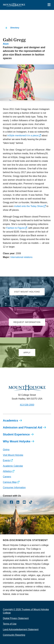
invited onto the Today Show (29, 206)
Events (6, 460)
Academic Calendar (13, 466)
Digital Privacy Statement (16, 618)
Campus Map (10, 482)
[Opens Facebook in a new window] (11, 502)
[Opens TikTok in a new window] (31, 502)
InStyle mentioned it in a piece (23, 136)
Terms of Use (10, 624)
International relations (21, 257)
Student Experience (16, 434)
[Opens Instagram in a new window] (5, 502)
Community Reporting (14, 635)
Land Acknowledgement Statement (21, 629)
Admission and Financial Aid (23, 427)
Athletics (7, 471)
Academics (11, 420)
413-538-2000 (27, 405)
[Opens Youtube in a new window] (24, 502)
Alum (6, 44)
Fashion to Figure (15, 228)
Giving (6, 450)
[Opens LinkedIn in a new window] (18, 502)
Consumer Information (14, 487)
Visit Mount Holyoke (13, 455)
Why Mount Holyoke (17, 441)
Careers (7, 477)
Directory (15, 28)
